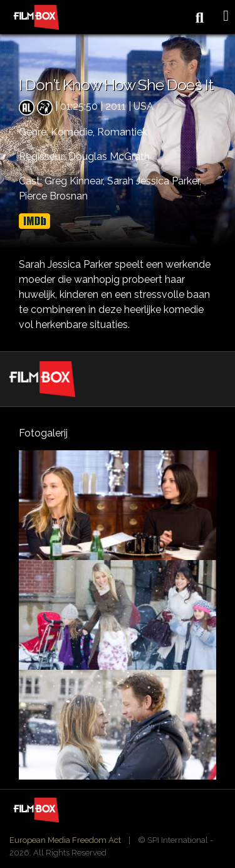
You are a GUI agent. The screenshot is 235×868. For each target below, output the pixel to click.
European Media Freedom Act (65, 840)
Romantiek (122, 132)
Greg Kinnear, (76, 181)
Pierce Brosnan (53, 196)
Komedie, (74, 132)
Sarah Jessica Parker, (154, 181)
